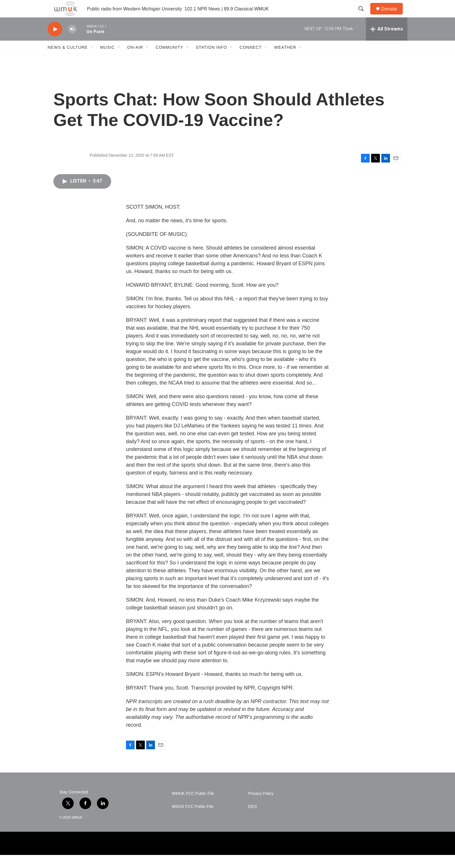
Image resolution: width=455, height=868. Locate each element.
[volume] (72, 42)
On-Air (135, 60)
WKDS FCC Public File (193, 820)
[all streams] (387, 42)
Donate (393, 15)
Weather (285, 60)
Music (107, 60)
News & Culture (68, 60)
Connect (251, 60)
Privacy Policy (261, 807)
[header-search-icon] (364, 15)
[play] (55, 42)
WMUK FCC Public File (193, 807)
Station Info (212, 60)
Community (169, 60)
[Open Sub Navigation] (92, 60)
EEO (252, 820)
